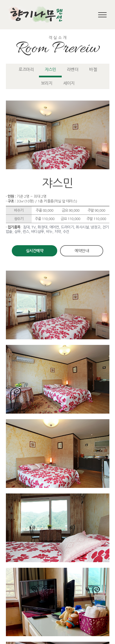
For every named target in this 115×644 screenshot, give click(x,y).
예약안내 (82, 251)
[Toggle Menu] (103, 15)
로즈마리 (26, 69)
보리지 (47, 83)
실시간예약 (35, 251)
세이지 (69, 83)
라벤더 (73, 69)
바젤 (93, 69)
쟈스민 (50, 69)
